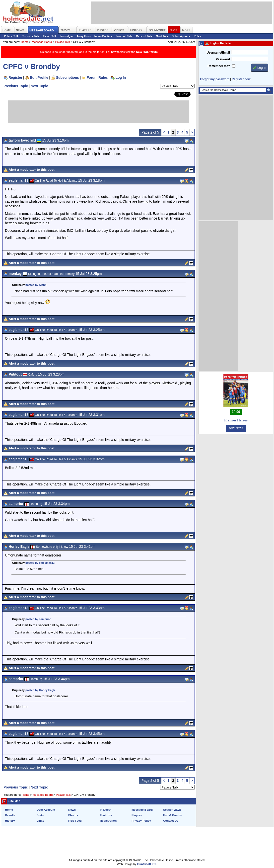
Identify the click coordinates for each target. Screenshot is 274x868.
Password (223, 59)
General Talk (144, 36)
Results (10, 815)
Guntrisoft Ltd (147, 864)
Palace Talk (11, 36)
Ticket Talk (50, 36)
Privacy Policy (141, 821)
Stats (40, 815)
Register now (241, 79)
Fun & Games (172, 815)
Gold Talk (162, 36)
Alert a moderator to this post (32, 170)
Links (40, 821)
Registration (108, 821)
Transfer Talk (31, 36)
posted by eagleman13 (40, 563)
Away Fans (84, 36)
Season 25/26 (172, 810)
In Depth (106, 810)
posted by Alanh (36, 285)
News (72, 810)
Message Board (42, 42)
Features (106, 815)
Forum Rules (97, 78)
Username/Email (218, 53)
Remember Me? (219, 66)
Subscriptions (181, 36)
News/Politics (103, 36)
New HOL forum (147, 52)
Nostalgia (67, 36)
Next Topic (39, 86)
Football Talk (124, 36)
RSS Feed (75, 821)
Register (15, 78)
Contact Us (171, 821)
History (10, 821)
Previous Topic (16, 86)
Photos (73, 815)
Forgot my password (215, 79)
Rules (198, 36)
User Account (46, 810)
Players (137, 815)
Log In (121, 78)
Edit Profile (39, 78)
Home (25, 42)
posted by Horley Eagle (40, 690)
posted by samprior (38, 619)
